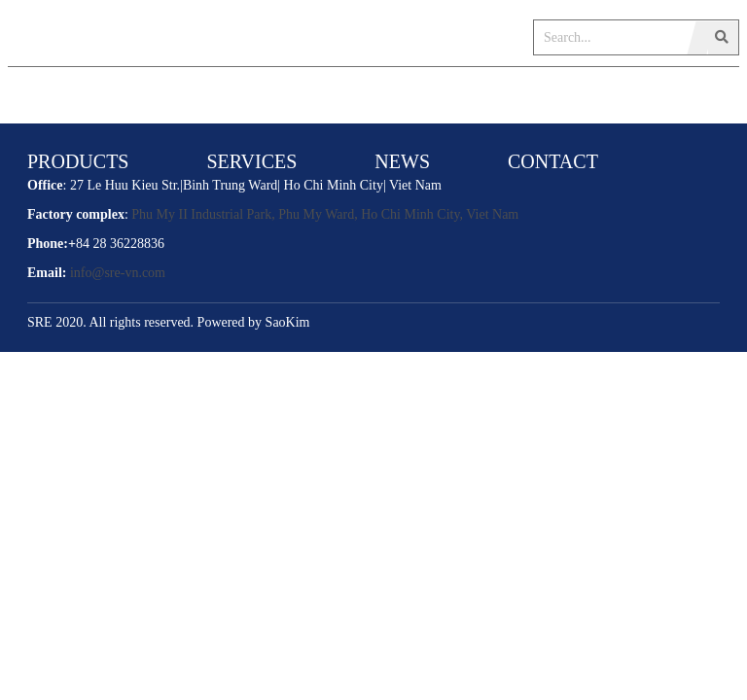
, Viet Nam (490, 214)
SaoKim (288, 322)
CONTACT (553, 161)
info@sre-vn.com (118, 273)
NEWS (402, 161)
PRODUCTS (78, 161)
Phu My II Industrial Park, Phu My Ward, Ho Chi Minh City (295, 214)
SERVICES (251, 161)
